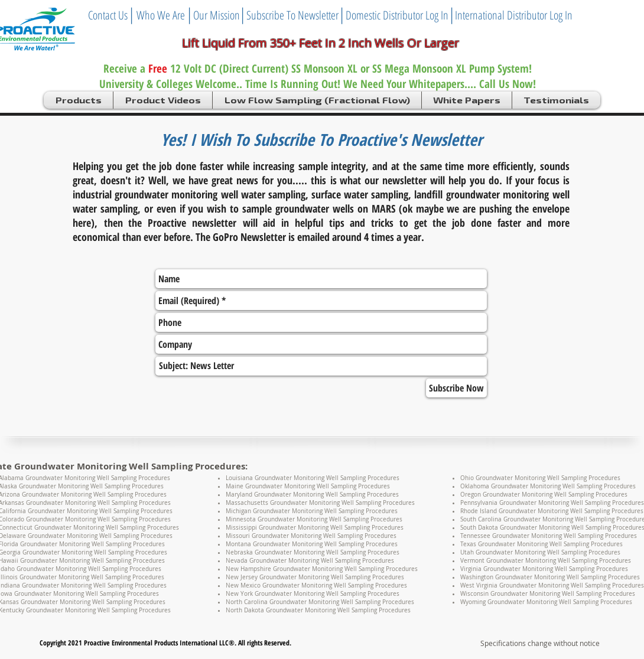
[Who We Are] (161, 15)
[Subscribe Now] (456, 388)
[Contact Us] (108, 15)
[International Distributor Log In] (514, 15)
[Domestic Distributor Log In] (397, 15)
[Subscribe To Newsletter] (292, 15)
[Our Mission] (217, 15)
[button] (78, 100)
